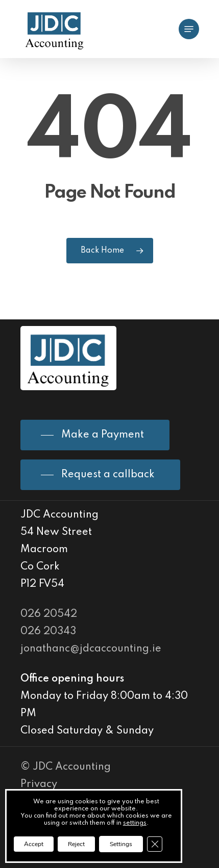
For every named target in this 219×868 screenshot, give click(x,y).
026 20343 (48, 632)
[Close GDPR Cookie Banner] (155, 844)
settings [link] (135, 823)
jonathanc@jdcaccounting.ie (91, 649)
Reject (76, 844)
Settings (121, 844)
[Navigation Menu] (189, 29)
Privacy (39, 784)
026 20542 (49, 614)
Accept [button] (34, 844)
